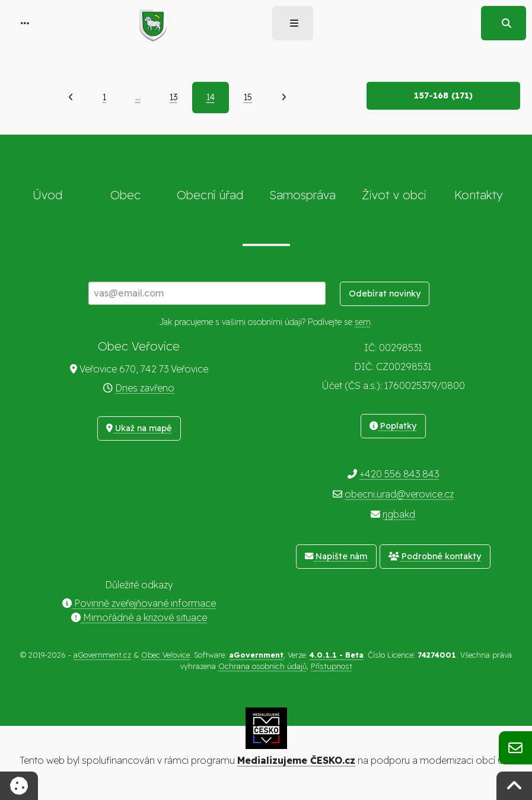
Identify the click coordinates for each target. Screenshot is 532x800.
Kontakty (479, 195)
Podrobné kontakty (435, 556)
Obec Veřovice (165, 655)
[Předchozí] (71, 97)
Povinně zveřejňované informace (139, 603)
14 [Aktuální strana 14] (211, 97)
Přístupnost (332, 666)
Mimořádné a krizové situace (139, 617)
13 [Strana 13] (173, 97)
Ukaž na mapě (139, 428)
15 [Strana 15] (248, 97)
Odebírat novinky (385, 294)
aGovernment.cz (102, 655)
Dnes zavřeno (145, 388)
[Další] (284, 97)
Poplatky (393, 426)
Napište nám (336, 556)
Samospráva (302, 195)
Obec (125, 195)
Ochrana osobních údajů (262, 666)
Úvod (47, 195)
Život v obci (394, 195)
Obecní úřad (210, 195)
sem (363, 322)
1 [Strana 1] (104, 97)
